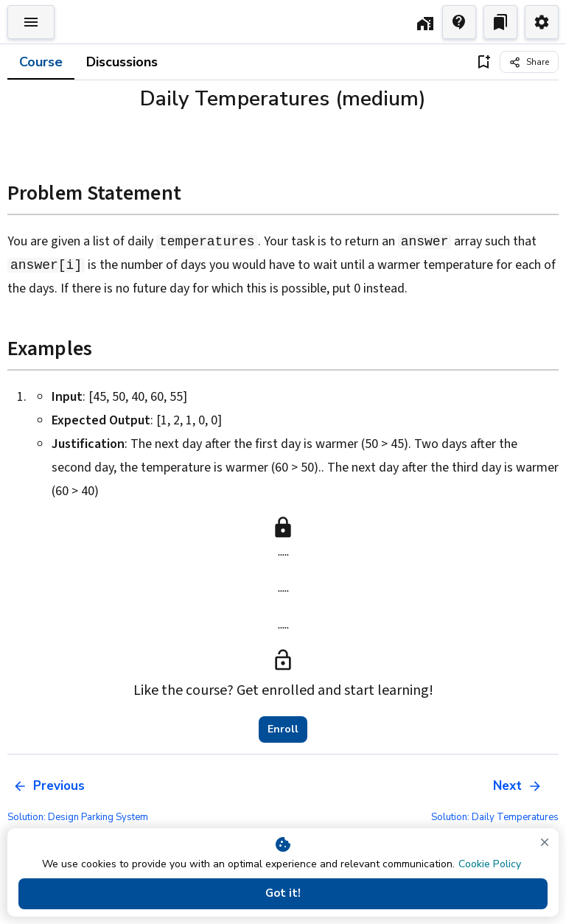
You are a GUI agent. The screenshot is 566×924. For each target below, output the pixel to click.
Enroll (283, 729)
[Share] (529, 62)
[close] (545, 842)
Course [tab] (41, 62)
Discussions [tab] (122, 62)
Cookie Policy (490, 864)
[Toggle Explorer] (31, 22)
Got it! (283, 894)
